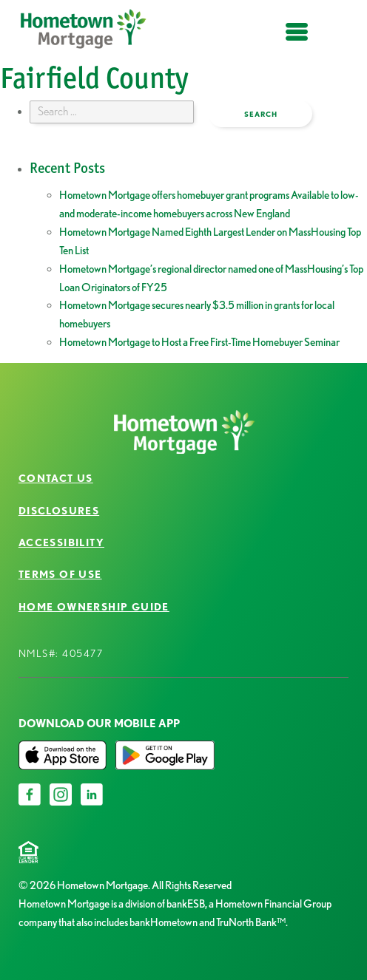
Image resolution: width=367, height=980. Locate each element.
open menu (297, 40)
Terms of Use (60, 574)
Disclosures (59, 511)
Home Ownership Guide (94, 607)
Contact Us (56, 478)
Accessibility (61, 542)
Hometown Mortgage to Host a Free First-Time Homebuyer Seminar (199, 342)
